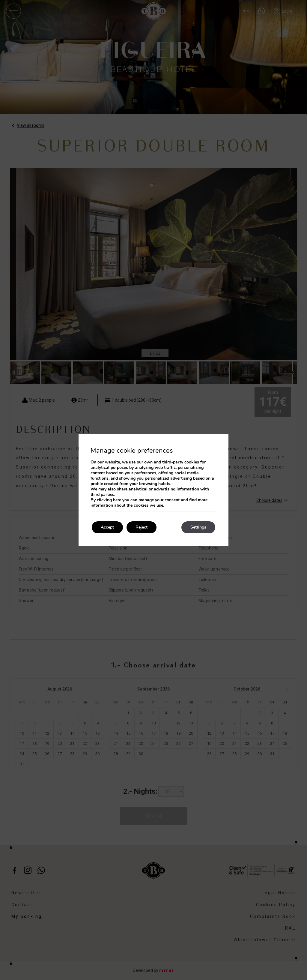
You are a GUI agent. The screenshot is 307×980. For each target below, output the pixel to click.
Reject (142, 527)
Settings (198, 527)
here (117, 500)
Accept (107, 527)
